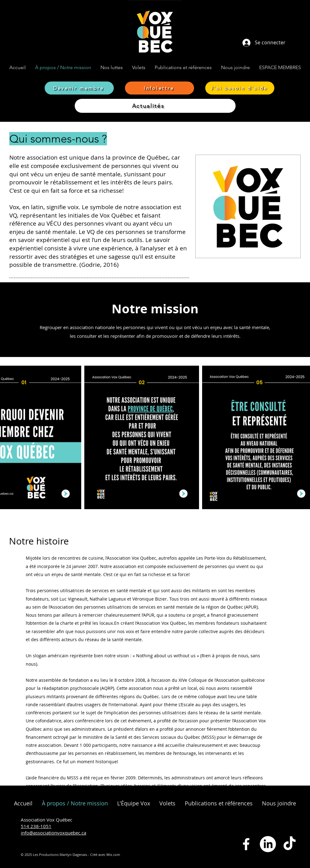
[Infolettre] (159, 88)
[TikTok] (290, 844)
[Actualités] (155, 106)
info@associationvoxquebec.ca (53, 833)
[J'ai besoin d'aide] (240, 88)
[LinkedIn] (268, 844)
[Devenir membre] (79, 88)
